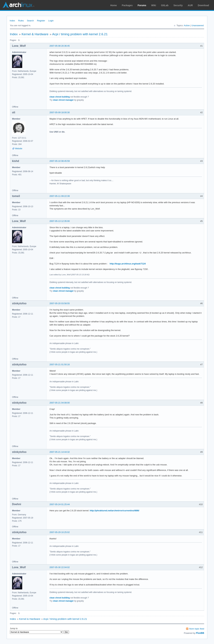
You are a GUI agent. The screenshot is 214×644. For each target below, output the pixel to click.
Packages (127, 5)
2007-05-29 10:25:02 (60, 532)
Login (51, 21)
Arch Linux (18, 5)
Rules (21, 21)
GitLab (165, 5)
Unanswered (198, 25)
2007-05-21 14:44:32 (60, 452)
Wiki (154, 5)
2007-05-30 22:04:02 (60, 567)
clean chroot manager (63, 100)
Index (12, 21)
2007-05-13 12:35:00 (60, 221)
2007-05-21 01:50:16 (60, 364)
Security (178, 5)
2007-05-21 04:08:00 (60, 403)
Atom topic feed (197, 629)
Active (187, 25)
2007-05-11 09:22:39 (60, 196)
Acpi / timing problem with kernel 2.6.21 (80, 34)
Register (41, 21)
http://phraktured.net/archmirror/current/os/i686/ (115, 511)
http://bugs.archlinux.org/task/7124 (128, 264)
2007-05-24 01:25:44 (60, 504)
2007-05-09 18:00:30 (60, 112)
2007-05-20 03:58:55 (60, 303)
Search (30, 21)
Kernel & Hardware (35, 34)
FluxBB (200, 633)
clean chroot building (60, 97)
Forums (142, 5)
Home (114, 5)
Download (203, 5)
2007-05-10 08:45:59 (60, 161)
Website (19, 149)
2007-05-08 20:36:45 (60, 46)
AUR (190, 5)
